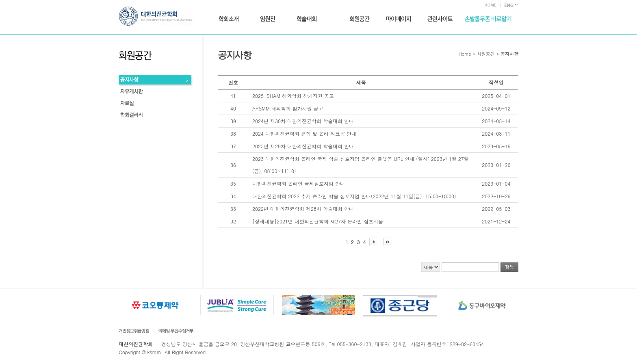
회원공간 (360, 19)
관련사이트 (440, 19)
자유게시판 (156, 92)
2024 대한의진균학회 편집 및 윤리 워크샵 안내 (304, 133)
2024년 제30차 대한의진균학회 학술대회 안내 (303, 121)
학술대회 (307, 19)
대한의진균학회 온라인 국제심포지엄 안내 (299, 183)
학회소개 (229, 19)
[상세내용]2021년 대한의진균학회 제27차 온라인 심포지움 (318, 221)
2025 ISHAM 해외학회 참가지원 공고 (293, 96)
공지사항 (156, 81)
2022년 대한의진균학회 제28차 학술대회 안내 (303, 209)
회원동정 (156, 104)
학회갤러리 (156, 116)
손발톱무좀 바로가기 (488, 19)
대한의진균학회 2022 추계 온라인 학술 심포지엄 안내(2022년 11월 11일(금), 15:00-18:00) (354, 196)
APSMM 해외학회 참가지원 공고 (288, 108)
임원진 (268, 19)
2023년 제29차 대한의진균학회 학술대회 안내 (303, 146)
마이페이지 (399, 19)
